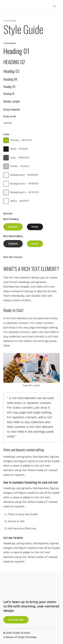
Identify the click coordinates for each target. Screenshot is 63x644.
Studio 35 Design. (27, 637)
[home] (9, 6)
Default (13, 227)
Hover (35, 227)
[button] (54, 6)
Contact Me (16, 620)
